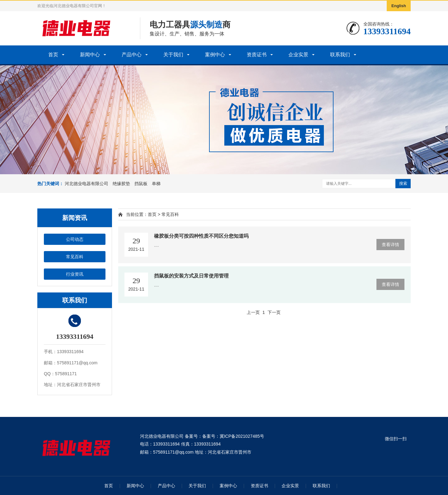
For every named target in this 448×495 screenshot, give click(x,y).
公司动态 (75, 239)
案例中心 (215, 55)
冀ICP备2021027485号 (242, 436)
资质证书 (257, 55)
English (399, 6)
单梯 (156, 184)
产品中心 (132, 55)
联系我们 (340, 55)
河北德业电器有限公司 (86, 184)
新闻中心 (90, 55)
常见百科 (75, 257)
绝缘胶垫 (121, 184)
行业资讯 (75, 274)
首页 (53, 55)
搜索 (403, 183)
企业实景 (298, 55)
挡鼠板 (141, 184)
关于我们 (173, 55)
